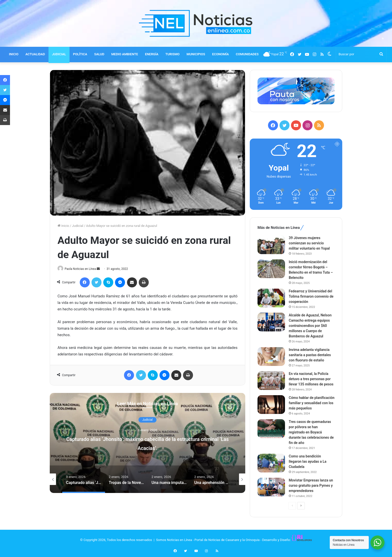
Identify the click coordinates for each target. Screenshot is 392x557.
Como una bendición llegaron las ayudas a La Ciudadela (308, 461)
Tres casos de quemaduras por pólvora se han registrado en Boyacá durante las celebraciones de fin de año (311, 432)
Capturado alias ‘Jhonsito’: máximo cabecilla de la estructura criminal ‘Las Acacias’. (147, 443)
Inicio (63, 226)
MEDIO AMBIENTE (125, 54)
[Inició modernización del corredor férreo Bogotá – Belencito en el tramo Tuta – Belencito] (271, 269)
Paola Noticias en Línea (82, 269)
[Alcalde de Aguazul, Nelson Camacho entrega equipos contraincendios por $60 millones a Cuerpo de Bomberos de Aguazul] (271, 322)
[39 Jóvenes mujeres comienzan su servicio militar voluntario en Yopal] (271, 245)
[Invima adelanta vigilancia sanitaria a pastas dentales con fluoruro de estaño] (271, 357)
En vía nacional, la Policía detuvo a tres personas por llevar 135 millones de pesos (311, 379)
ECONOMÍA (220, 54)
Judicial (78, 226)
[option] (147, 443)
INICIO (14, 54)
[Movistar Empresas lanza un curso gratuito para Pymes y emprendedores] (271, 487)
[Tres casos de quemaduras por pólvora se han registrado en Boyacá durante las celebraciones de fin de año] (271, 429)
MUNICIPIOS (196, 54)
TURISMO (173, 54)
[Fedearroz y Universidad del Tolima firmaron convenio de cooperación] (271, 298)
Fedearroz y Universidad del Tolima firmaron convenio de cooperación (311, 296)
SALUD (99, 54)
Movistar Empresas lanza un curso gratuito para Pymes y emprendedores (311, 485)
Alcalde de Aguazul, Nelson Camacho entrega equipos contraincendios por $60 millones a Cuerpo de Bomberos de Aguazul (310, 326)
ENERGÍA (152, 54)
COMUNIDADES (247, 54)
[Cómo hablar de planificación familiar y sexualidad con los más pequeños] (271, 405)
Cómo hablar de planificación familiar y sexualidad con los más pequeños (312, 403)
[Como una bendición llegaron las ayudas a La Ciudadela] (271, 463)
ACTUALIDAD (35, 54)
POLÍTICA (80, 54)
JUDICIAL (59, 54)
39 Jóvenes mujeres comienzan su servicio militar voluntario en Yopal (309, 243)
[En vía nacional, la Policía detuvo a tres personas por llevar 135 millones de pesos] (271, 381)
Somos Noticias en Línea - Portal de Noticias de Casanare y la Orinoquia (208, 540)
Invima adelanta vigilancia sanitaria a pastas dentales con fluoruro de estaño (310, 355)
